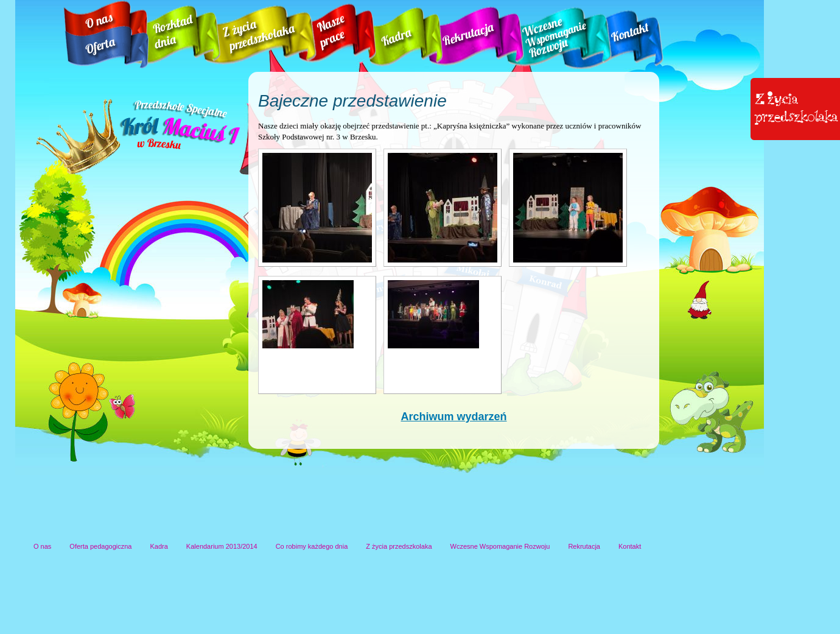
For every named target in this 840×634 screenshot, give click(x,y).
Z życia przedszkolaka (399, 546)
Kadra (159, 546)
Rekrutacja (584, 546)
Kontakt (630, 546)
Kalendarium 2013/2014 (222, 546)
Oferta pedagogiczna (100, 546)
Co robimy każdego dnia (312, 546)
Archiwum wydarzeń (453, 417)
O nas (42, 546)
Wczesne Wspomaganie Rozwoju (500, 546)
